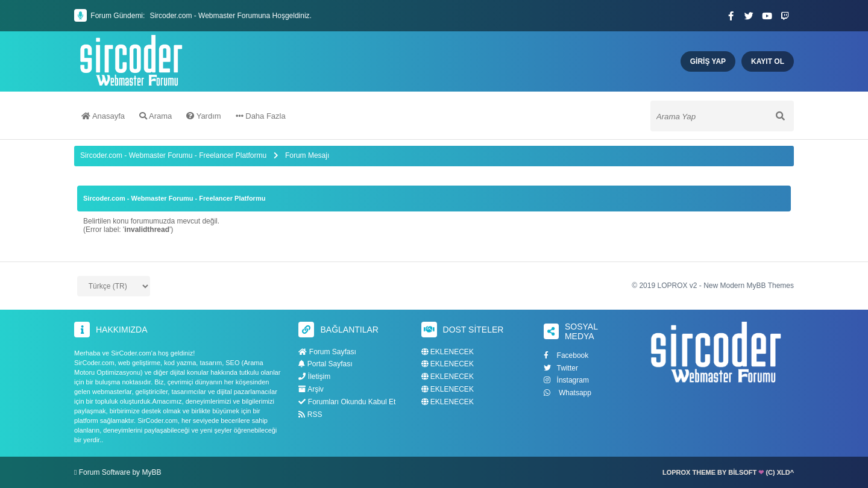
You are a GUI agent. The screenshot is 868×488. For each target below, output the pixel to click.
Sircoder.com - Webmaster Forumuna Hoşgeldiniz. (231, 16)
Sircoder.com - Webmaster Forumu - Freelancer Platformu (175, 155)
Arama (156, 116)
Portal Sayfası (325, 364)
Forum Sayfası (327, 352)
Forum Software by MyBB (120, 472)
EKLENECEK (448, 352)
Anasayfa (103, 116)
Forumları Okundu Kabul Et (347, 402)
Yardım (203, 116)
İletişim (314, 377)
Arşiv (311, 389)
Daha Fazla (261, 116)
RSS (310, 414)
